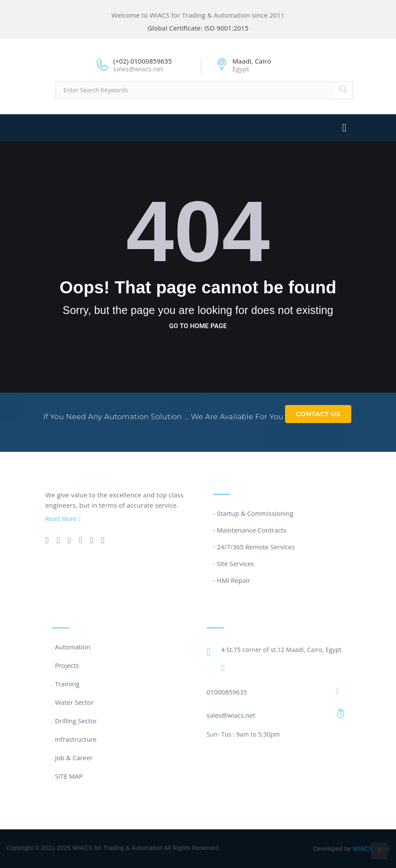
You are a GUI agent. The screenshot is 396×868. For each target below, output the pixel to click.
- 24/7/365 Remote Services (254, 547)
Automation (73, 647)
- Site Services (234, 563)
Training (67, 684)
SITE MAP (69, 776)
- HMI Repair (232, 580)
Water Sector (74, 702)
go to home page (198, 326)
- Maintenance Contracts (250, 530)
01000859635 (227, 692)
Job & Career (74, 758)
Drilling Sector (76, 721)
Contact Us (318, 414)
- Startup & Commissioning (253, 513)
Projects (67, 665)
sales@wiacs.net (231, 715)
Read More (63, 519)
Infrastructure (76, 739)
